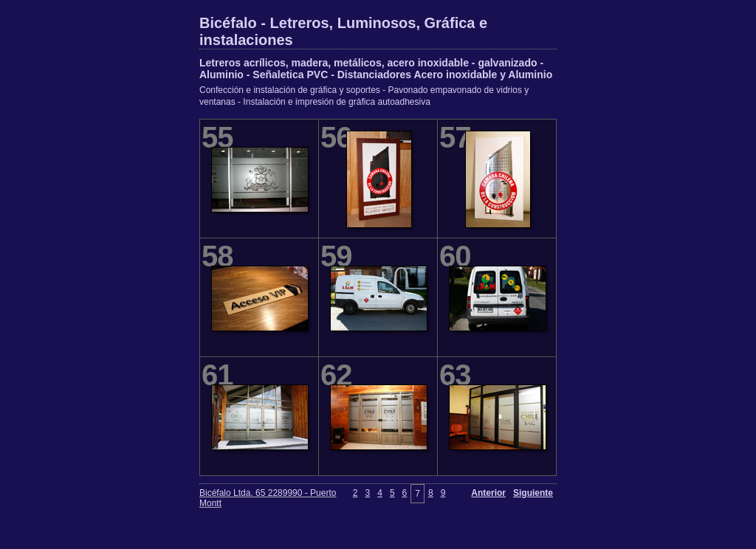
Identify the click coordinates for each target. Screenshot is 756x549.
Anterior (488, 493)
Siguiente (533, 493)
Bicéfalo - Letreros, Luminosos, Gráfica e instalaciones (343, 31)
